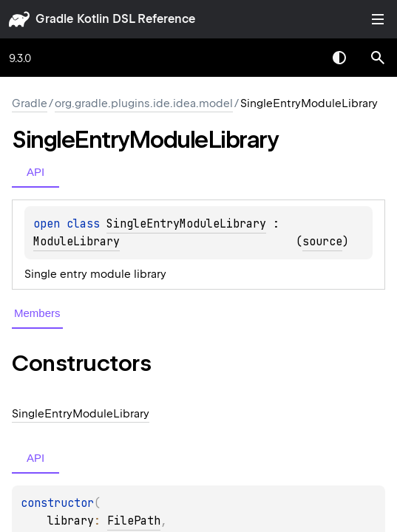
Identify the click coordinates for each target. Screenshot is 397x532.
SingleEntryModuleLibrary (186, 224)
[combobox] (301, 58)
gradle (54, 19)
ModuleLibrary (77, 242)
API (35, 172)
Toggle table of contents (378, 19)
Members (37, 313)
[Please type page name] (378, 58)
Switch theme (339, 58)
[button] (378, 58)
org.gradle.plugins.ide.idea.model (144, 103)
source (322, 242)
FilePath (134, 521)
